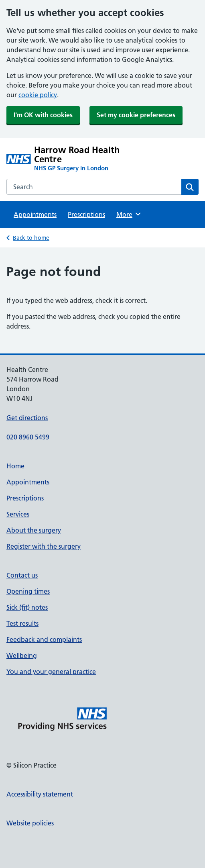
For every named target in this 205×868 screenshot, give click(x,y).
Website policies (30, 823)
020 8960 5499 (28, 437)
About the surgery (34, 530)
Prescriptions (86, 214)
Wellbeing (22, 656)
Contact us (22, 575)
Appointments (35, 214)
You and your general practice (51, 672)
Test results (22, 623)
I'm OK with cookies (43, 115)
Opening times (28, 591)
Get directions (27, 418)
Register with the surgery (44, 546)
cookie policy (38, 95)
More (129, 214)
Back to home (31, 238)
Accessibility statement (40, 794)
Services (18, 514)
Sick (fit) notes (27, 607)
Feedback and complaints (44, 639)
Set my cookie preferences (136, 115)
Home (15, 466)
